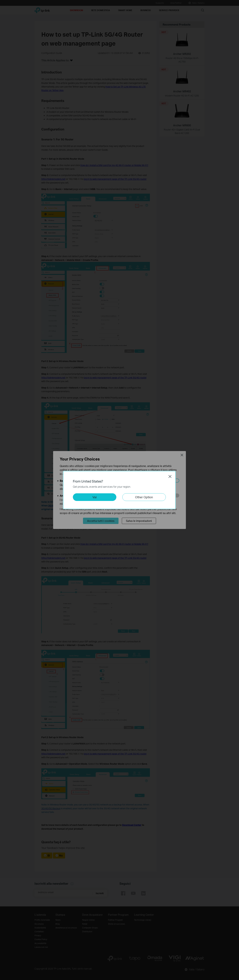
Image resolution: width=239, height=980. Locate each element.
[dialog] (119, 490)
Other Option (144, 497)
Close (170, 476)
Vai (95, 497)
